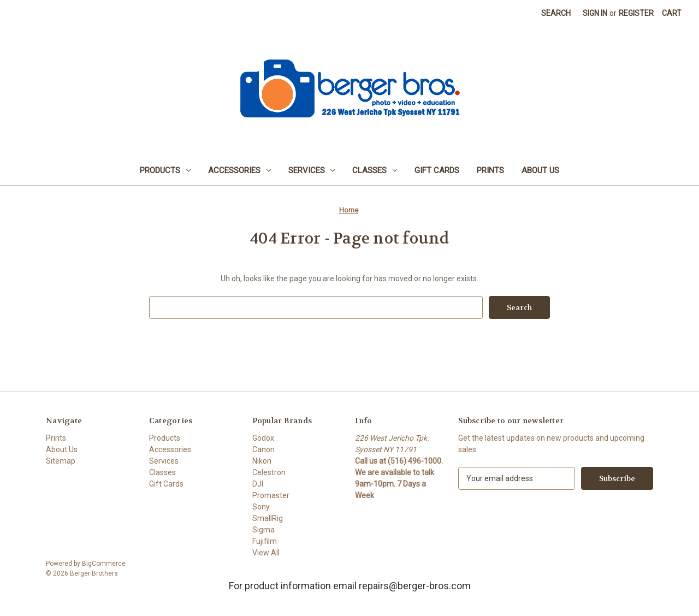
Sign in (595, 13)
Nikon (262, 461)
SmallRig (268, 518)
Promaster (271, 495)
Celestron (269, 472)
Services (312, 170)
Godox (263, 438)
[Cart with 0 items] (672, 13)
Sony (261, 507)
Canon (263, 449)
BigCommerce (104, 564)
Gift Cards (437, 170)
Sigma (263, 530)
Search (556, 13)
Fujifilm (265, 541)
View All (266, 553)
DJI (258, 484)
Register (636, 13)
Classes (375, 170)
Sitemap (61, 461)
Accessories (239, 170)
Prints (490, 170)
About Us (540, 170)
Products (165, 170)
